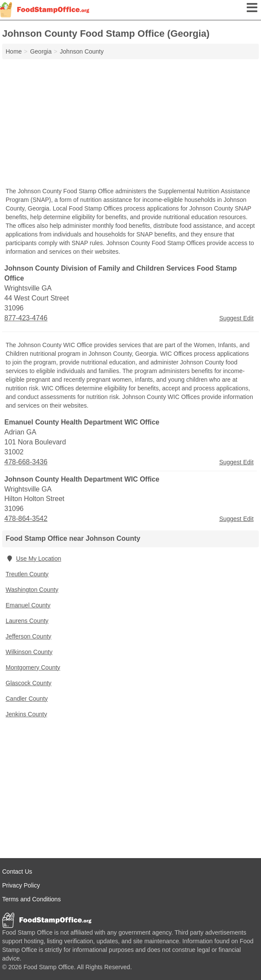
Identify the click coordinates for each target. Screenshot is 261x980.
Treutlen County (27, 574)
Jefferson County (29, 636)
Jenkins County (26, 714)
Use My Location (33, 559)
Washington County (32, 590)
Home (14, 51)
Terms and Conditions (31, 899)
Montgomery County (33, 667)
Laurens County (27, 621)
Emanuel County (28, 605)
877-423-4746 (26, 318)
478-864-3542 (26, 519)
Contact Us (17, 871)
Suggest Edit (236, 318)
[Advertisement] (130, 124)
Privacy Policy (21, 885)
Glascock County (29, 683)
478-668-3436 (26, 462)
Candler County (27, 699)
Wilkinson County (29, 652)
